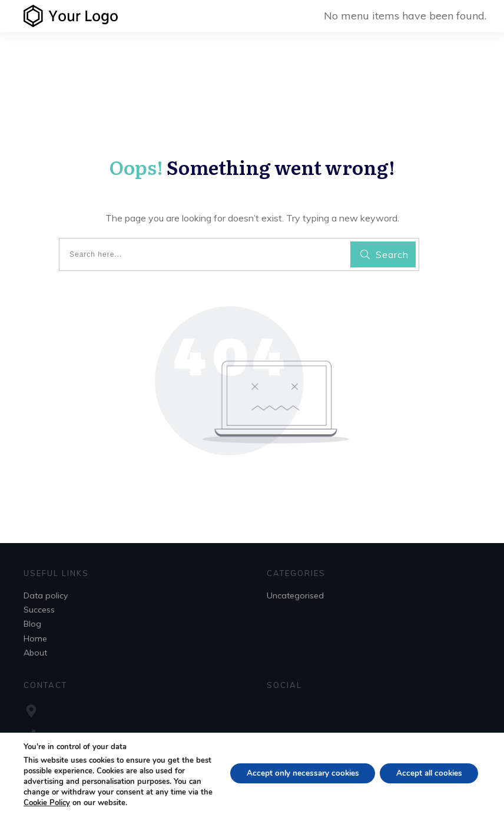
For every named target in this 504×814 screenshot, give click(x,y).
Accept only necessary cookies (294, 773)
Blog (32, 624)
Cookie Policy (72, 803)
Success (39, 610)
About (35, 653)
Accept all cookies (426, 773)
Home (35, 638)
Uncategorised (295, 595)
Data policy (46, 595)
